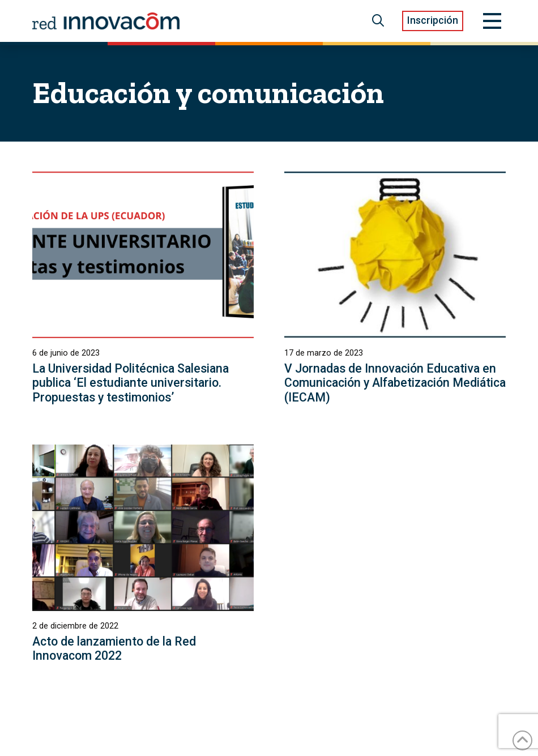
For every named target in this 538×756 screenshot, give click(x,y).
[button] (378, 21)
